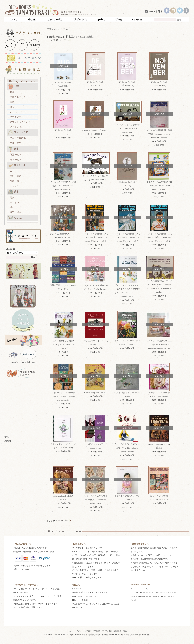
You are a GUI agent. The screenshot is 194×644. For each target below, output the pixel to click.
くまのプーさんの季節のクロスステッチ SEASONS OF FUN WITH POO (159, 186)
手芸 (13, 86)
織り (12, 107)
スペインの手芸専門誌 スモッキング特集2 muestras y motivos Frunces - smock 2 (127, 237)
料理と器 (14, 181)
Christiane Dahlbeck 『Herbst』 (95, 130)
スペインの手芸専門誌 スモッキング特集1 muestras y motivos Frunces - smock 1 (95, 237)
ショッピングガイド (75, 631)
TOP (49, 29)
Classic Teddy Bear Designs (95, 393)
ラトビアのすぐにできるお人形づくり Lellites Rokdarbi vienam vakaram (127, 448)
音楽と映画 (16, 212)
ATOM (8, 441)
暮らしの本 (17, 166)
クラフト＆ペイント (20, 122)
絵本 (13, 149)
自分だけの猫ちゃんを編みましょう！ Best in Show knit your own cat (127, 128)
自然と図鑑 (16, 176)
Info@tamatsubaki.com (87, 596)
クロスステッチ (18, 97)
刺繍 (12, 92)
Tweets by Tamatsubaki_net (22, 362)
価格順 (90, 37)
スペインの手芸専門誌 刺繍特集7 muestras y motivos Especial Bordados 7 (63, 186)
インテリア (16, 186)
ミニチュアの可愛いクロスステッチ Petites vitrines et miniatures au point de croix (159, 344)
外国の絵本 (16, 155)
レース (13, 112)
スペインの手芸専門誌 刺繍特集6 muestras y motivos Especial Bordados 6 (159, 134)
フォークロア (18, 132)
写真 (12, 198)
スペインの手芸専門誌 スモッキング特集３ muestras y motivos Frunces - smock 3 (159, 237)
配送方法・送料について (94, 631)
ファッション (17, 127)
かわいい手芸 (61, 29)
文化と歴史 (16, 143)
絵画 (12, 207)
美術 (13, 192)
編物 (12, 102)
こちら (26, 569)
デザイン (14, 202)
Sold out (15, 218)
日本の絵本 (16, 160)
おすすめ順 (79, 37)
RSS (6, 437)
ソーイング (16, 117)
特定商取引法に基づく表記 (116, 631)
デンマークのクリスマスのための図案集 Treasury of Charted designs (95, 500)
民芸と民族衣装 (18, 138)
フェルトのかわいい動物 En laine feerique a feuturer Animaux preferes (63, 344)
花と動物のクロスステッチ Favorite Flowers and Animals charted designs (64, 396)
